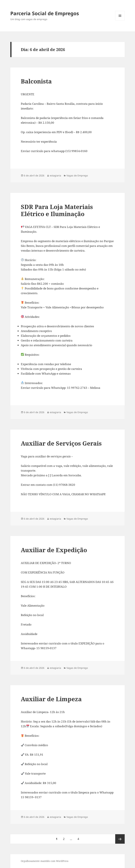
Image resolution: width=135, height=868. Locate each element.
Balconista (36, 81)
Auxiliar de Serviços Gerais (61, 443)
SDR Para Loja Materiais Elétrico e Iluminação (57, 210)
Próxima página (120, 839)
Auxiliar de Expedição (54, 550)
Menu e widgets (120, 20)
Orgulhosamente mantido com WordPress (45, 861)
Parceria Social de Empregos (45, 13)
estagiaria (55, 175)
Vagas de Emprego (77, 175)
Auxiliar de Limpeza (51, 699)
